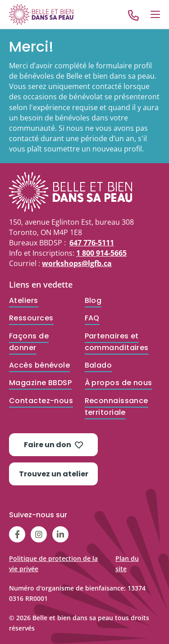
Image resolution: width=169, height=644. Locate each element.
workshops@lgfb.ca (77, 263)
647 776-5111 (92, 243)
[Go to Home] (42, 14)
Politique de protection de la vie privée (53, 564)
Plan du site (127, 564)
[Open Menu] (155, 14)
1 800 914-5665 (101, 253)
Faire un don (53, 445)
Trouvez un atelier (54, 474)
